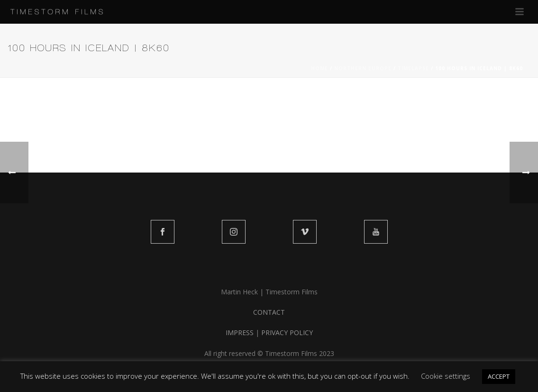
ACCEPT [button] (499, 376)
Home (319, 68)
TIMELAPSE (413, 68)
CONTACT (269, 312)
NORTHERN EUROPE (363, 68)
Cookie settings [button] (446, 376)
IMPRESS (240, 333)
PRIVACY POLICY (287, 333)
